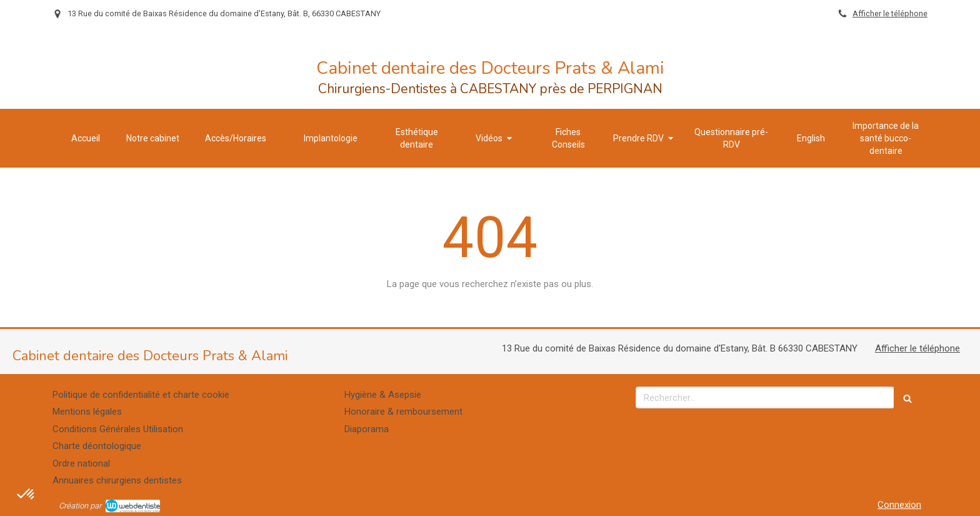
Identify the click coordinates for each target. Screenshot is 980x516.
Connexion (899, 505)
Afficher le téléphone (890, 13)
